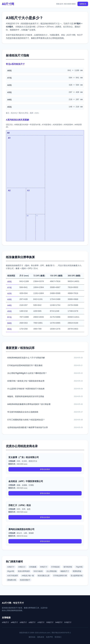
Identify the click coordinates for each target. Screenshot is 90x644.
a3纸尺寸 (23, 622)
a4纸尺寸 (14, 622)
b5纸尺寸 (50, 622)
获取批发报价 (45, 469)
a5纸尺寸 (5, 622)
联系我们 (58, 637)
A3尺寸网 (8, 4)
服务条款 (32, 637)
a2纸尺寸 (32, 622)
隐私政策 (41, 637)
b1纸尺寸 (68, 622)
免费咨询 (83, 4)
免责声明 (49, 637)
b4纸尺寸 (59, 622)
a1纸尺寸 (41, 622)
